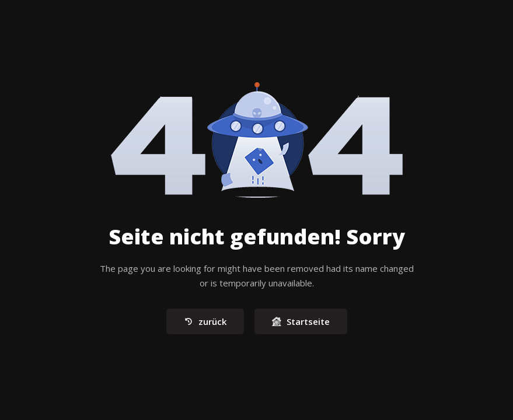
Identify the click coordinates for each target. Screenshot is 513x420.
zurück (205, 322)
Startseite (301, 322)
